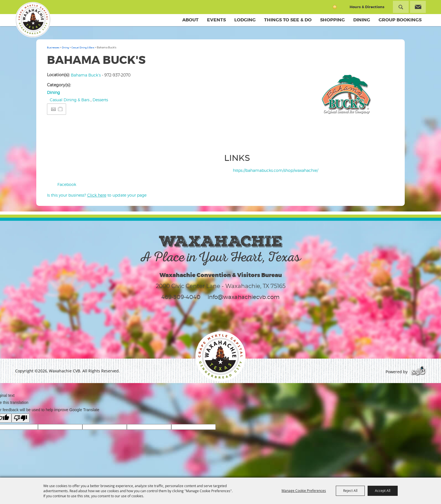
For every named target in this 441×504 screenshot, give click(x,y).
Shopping (332, 20)
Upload (384, 140)
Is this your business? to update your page (97, 195)
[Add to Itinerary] (61, 109)
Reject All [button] (350, 490)
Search (401, 7)
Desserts (100, 100)
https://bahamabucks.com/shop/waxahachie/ (275, 170)
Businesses (53, 48)
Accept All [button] (383, 490)
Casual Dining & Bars (83, 48)
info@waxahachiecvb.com (244, 297)
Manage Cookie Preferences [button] (304, 490)
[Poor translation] (21, 418)
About (190, 20)
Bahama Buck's (86, 75)
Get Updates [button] (418, 7)
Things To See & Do (288, 20)
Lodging (245, 20)
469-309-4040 (181, 297)
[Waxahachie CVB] (33, 20)
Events (216, 20)
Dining (362, 20)
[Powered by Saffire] (418, 372)
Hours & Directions (367, 7)
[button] (348, 100)
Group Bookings (400, 20)
